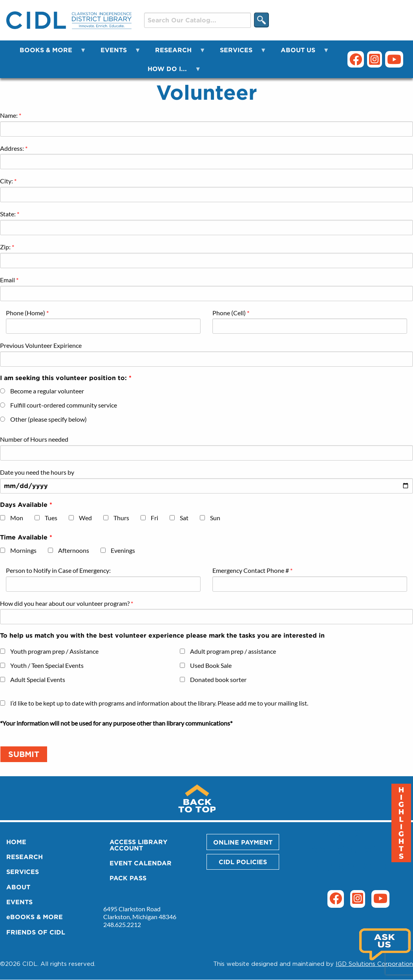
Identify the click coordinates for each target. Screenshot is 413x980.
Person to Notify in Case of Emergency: (58, 570)
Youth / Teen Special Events (47, 665)
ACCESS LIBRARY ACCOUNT (138, 845)
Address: (12, 148)
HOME (16, 842)
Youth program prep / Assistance (54, 651)
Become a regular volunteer (47, 391)
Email (7, 280)
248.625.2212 (122, 924)
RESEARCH (25, 857)
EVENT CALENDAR (141, 863)
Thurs (121, 518)
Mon (17, 518)
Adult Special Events (38, 679)
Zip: (5, 247)
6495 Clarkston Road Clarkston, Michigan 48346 (140, 913)
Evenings (123, 550)
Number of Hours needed (34, 439)
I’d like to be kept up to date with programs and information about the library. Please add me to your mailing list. (159, 703)
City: (6, 181)
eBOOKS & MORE (35, 917)
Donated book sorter (218, 679)
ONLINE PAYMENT (243, 842)
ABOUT (18, 887)
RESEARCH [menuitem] (176, 53)
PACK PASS (128, 878)
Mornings (23, 550)
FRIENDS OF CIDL (36, 932)
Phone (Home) (26, 313)
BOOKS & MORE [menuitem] (48, 53)
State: (8, 214)
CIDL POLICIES (243, 862)
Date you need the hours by (37, 472)
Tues (51, 518)
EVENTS (19, 902)
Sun (215, 518)
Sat (184, 518)
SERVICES (23, 872)
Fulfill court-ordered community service (64, 405)
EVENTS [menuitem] (116, 53)
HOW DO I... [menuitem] (170, 72)
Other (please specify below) (48, 419)
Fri (154, 518)
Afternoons (74, 550)
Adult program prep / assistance (233, 651)
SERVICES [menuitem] (238, 53)
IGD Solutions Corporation (374, 964)
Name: (9, 115)
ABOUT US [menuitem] (300, 53)
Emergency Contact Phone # (251, 570)
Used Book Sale (211, 665)
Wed (85, 518)
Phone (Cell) (229, 313)
